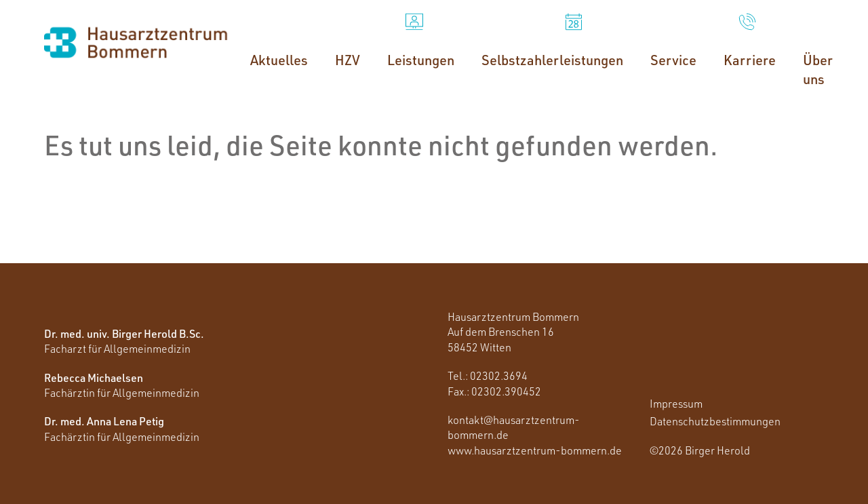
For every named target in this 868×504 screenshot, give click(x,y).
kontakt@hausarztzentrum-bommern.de (514, 427)
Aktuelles (279, 60)
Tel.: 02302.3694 (488, 376)
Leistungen (421, 60)
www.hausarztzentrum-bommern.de (535, 450)
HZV (348, 60)
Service (673, 60)
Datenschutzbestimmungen (715, 421)
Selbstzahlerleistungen (552, 60)
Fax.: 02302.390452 (494, 391)
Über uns (818, 69)
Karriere (750, 60)
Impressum (676, 404)
